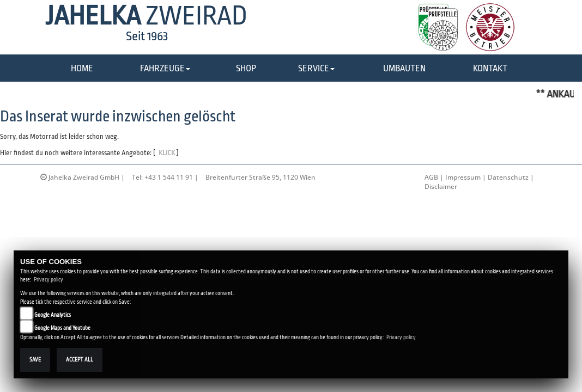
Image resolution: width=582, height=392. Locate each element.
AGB (431, 177)
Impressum (463, 177)
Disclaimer (441, 186)
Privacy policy (48, 280)
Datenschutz (508, 177)
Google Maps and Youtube (62, 328)
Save (35, 360)
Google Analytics (53, 315)
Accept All (80, 360)
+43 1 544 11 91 (169, 177)
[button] (165, 69)
